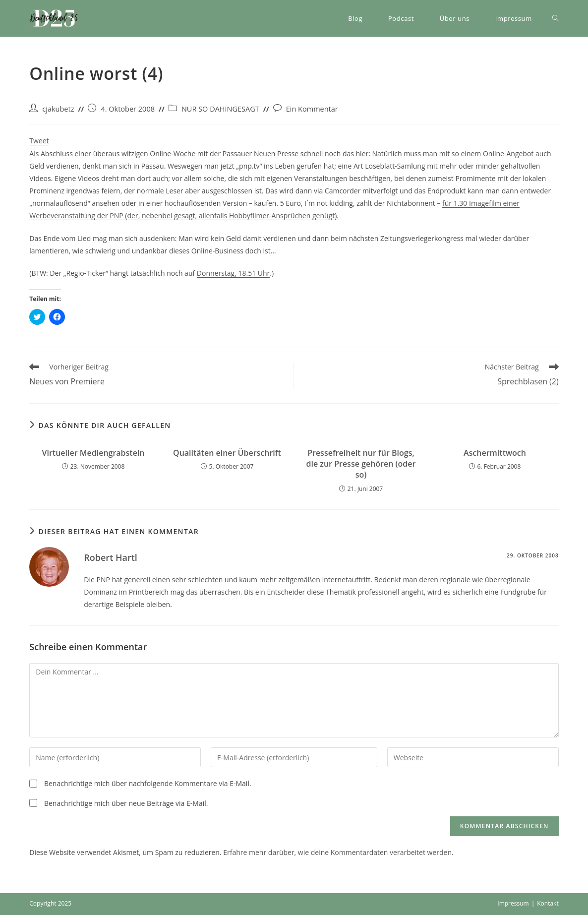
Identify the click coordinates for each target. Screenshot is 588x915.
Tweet (39, 141)
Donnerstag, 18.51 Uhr (234, 273)
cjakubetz (58, 109)
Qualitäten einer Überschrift (227, 453)
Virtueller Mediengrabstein (93, 453)
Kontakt (548, 903)
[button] (54, 18)
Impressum (513, 903)
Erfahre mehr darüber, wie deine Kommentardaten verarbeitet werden (337, 852)
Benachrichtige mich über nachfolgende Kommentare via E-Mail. (148, 783)
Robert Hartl (111, 557)
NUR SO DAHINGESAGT (220, 109)
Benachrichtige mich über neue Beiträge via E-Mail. (126, 803)
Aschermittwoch (495, 453)
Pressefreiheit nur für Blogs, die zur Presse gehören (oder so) (361, 464)
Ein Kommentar (312, 109)
